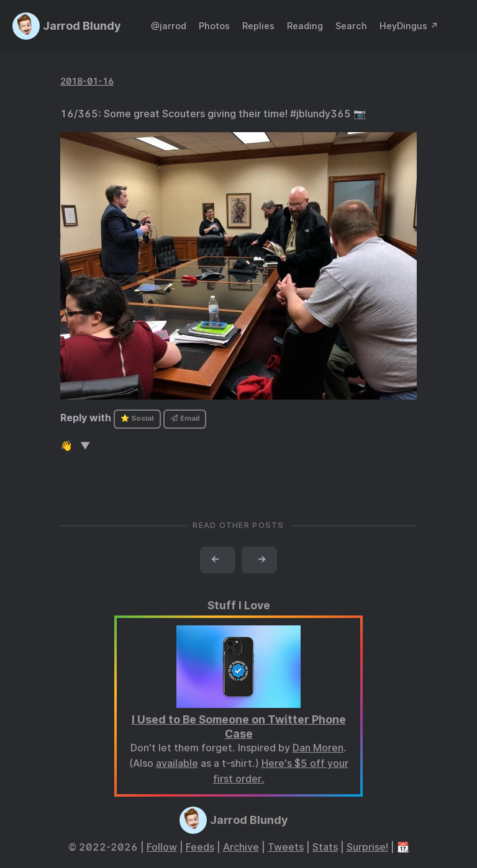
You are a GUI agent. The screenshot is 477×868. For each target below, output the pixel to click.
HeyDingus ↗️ (409, 26)
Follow (162, 847)
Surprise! (367, 847)
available (177, 763)
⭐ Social (137, 418)
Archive (241, 847)
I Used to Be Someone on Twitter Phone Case (239, 727)
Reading (305, 26)
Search (351, 26)
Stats (325, 847)
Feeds (200, 847)
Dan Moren (318, 748)
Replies (258, 26)
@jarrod (169, 26)
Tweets (286, 847)
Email (185, 418)
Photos (214, 26)
